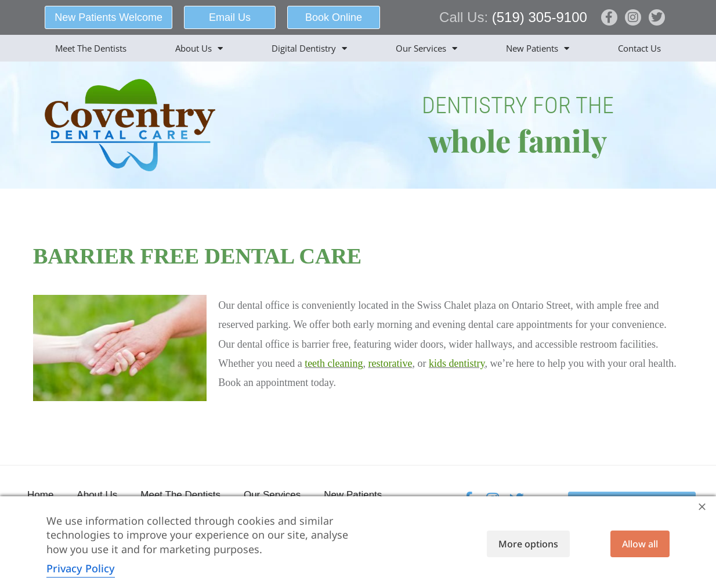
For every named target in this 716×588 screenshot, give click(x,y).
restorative (390, 363)
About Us (199, 48)
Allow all (640, 544)
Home (40, 495)
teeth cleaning (334, 363)
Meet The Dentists (91, 48)
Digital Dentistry (309, 48)
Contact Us (639, 48)
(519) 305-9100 (540, 17)
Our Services (426, 48)
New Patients (538, 48)
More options (528, 544)
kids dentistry (457, 363)
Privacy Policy (81, 568)
